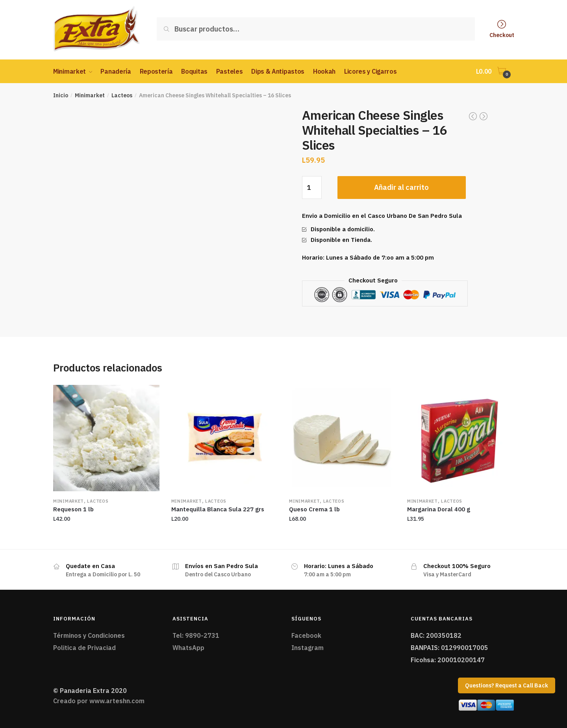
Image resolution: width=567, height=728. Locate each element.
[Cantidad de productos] (312, 188)
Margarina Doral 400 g (439, 509)
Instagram (308, 648)
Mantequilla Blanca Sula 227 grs (218, 509)
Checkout (502, 35)
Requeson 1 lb (73, 509)
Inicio (61, 95)
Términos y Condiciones (89, 635)
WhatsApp (188, 648)
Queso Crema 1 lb (314, 509)
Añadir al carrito (401, 187)
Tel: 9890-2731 (196, 635)
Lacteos (122, 95)
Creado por (99, 701)
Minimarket (90, 95)
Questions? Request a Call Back (507, 685)
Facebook (306, 635)
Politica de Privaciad (84, 648)
